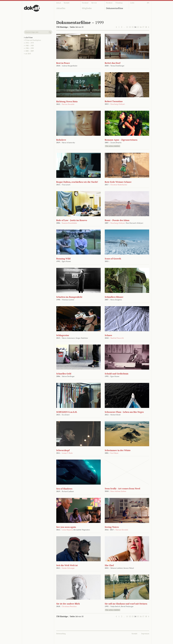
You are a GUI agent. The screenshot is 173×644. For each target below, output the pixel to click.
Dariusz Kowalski (68, 104)
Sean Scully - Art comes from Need (122, 488)
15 (138, 27)
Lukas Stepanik (67, 530)
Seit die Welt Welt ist (67, 565)
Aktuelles (61, 8)
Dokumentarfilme (115, 8)
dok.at (58, 3)
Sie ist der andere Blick (68, 604)
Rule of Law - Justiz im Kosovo (72, 220)
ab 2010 (28, 54)
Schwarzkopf (63, 450)
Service (94, 3)
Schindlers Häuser (114, 297)
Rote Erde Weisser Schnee (118, 182)
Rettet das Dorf (113, 63)
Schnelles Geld (64, 374)
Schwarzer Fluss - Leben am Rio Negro (124, 412)
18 (146, 27)
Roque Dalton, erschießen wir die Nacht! (77, 182)
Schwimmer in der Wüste (118, 450)
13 (132, 27)
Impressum (145, 634)
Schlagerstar (63, 335)
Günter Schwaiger (68, 568)
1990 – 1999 (29, 48)
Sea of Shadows (64, 489)
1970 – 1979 (29, 43)
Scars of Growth (113, 259)
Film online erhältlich (113, 146)
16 (141, 27)
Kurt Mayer (114, 453)
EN (148, 3)
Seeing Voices (112, 527)
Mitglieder (87, 8)
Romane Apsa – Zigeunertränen (121, 140)
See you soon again (66, 527)
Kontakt (67, 3)
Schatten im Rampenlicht (69, 297)
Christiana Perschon (69, 606)
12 (130, 27)
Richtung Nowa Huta (67, 101)
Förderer (109, 3)
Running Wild (63, 259)
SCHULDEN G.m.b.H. (67, 412)
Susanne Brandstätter (70, 223)
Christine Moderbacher (119, 185)
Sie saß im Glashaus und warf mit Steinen (126, 604)
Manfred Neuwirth (117, 338)
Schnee (108, 335)
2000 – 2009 (29, 51)
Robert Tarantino (114, 101)
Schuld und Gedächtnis (117, 374)
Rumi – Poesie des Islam (117, 220)
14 (135, 27)
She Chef (109, 565)
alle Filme (29, 37)
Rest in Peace (63, 63)
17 (143, 27)
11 (127, 27)
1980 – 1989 (29, 46)
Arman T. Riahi (67, 453)
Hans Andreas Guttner (118, 491)
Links (132, 3)
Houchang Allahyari (118, 104)
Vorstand (85, 3)
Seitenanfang (61, 634)
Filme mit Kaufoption (33, 40)
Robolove (61, 140)
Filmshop (119, 3)
